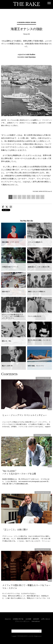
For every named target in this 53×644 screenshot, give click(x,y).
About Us (8, 619)
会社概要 (28, 619)
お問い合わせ (46, 619)
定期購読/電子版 (18, 619)
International (36, 621)
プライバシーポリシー (22, 621)
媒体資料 (36, 619)
